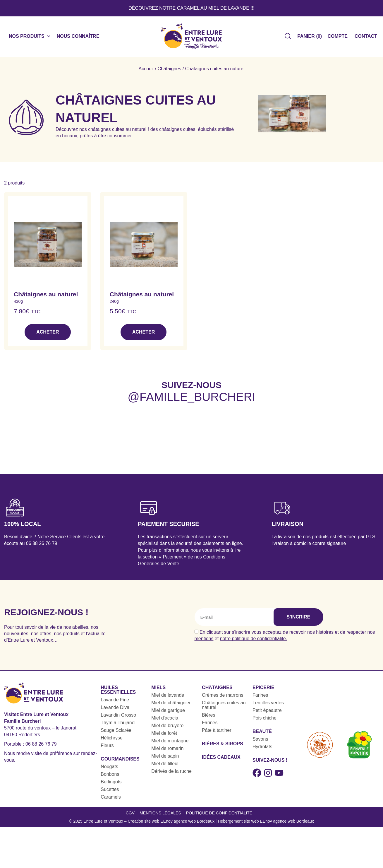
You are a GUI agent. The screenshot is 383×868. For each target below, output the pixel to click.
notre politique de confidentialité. (254, 640)
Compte (338, 37)
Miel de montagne (170, 743)
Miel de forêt (164, 735)
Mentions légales (160, 816)
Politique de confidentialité (219, 816)
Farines (210, 724)
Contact (366, 37)
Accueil (146, 70)
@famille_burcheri (191, 399)
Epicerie (263, 689)
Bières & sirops (222, 745)
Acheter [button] (48, 334)
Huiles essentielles (118, 692)
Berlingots (111, 784)
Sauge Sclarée (116, 732)
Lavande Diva (115, 709)
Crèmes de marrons (223, 697)
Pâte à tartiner (217, 732)
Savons (260, 741)
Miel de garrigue (168, 712)
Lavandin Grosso (118, 717)
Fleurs (107, 747)
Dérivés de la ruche (171, 773)
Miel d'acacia (165, 720)
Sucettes (110, 791)
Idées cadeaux (221, 759)
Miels (158, 689)
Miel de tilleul (165, 765)
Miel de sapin (165, 758)
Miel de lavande (168, 697)
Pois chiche (265, 720)
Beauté (262, 733)
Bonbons (110, 776)
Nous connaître (78, 37)
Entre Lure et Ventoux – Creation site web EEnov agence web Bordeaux (149, 825)
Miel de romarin (167, 750)
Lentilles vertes (268, 704)
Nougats (109, 768)
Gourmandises (120, 761)
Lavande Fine (115, 702)
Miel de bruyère (167, 727)
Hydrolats (262, 748)
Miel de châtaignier (171, 704)
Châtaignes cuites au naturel (224, 707)
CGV (129, 816)
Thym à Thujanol (118, 724)
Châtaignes (169, 70)
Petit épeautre (267, 712)
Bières (208, 717)
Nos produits (30, 37)
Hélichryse (112, 740)
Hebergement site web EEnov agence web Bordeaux (266, 825)
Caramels (111, 799)
